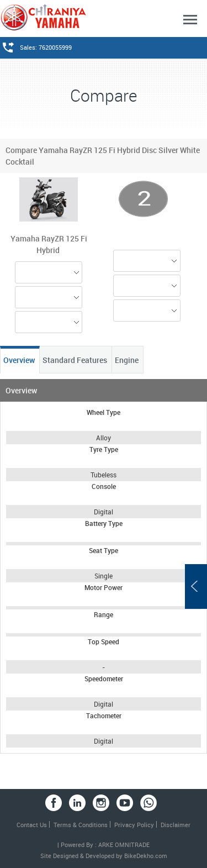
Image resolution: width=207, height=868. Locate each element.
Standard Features (76, 360)
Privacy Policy (134, 825)
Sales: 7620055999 (46, 47)
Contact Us (32, 825)
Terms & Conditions (81, 825)
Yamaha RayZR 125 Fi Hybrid (49, 244)
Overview (20, 360)
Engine (128, 360)
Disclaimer (176, 825)
